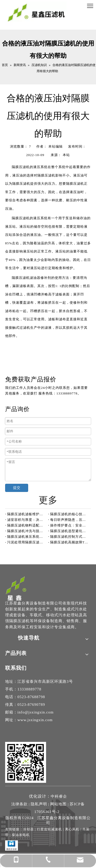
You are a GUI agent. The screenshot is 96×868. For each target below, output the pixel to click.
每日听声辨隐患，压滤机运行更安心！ (70, 520)
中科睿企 (59, 796)
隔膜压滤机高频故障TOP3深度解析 (70, 542)
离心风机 (72, 829)
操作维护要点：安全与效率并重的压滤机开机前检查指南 (70, 525)
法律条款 (19, 804)
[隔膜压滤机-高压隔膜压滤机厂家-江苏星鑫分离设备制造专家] (16, 588)
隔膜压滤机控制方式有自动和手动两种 (70, 537)
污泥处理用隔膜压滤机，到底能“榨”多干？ (27, 542)
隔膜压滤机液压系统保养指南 (27, 537)
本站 (66, 155)
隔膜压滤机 (21, 167)
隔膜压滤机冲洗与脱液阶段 (27, 531)
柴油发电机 (21, 835)
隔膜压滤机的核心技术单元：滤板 (70, 514)
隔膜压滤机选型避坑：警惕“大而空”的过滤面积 (70, 531)
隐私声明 (39, 804)
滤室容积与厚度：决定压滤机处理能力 (27, 520)
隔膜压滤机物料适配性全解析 (27, 525)
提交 (17, 488)
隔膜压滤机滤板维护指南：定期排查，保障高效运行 (27, 514)
